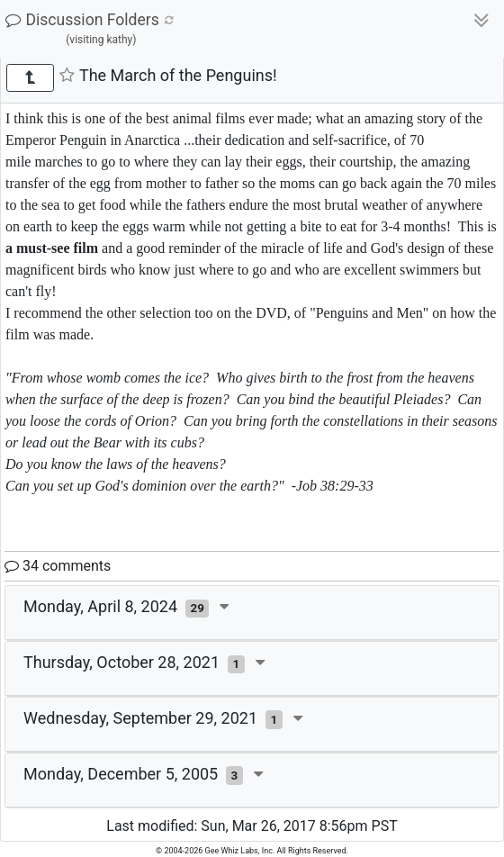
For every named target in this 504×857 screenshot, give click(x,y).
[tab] (252, 613)
